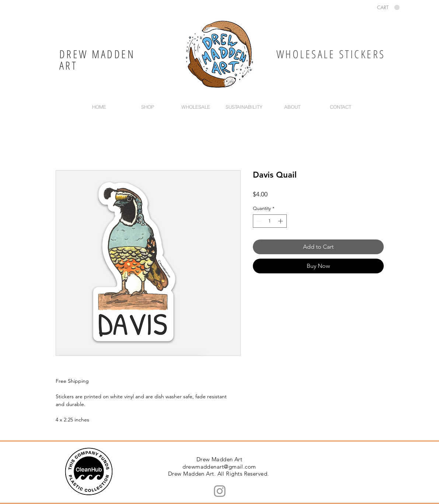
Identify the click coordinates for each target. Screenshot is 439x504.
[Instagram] (220, 491)
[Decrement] (258, 221)
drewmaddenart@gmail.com (219, 467)
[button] (388, 8)
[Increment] (281, 221)
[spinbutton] (270, 221)
